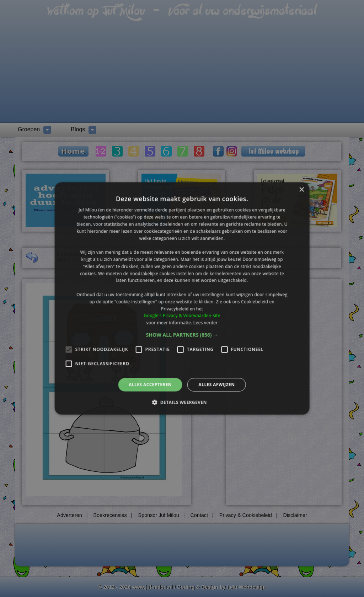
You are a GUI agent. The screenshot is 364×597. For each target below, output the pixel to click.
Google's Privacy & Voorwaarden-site (182, 316)
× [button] (301, 190)
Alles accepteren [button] (150, 384)
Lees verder (206, 323)
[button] (182, 335)
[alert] (182, 298)
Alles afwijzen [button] (216, 384)
